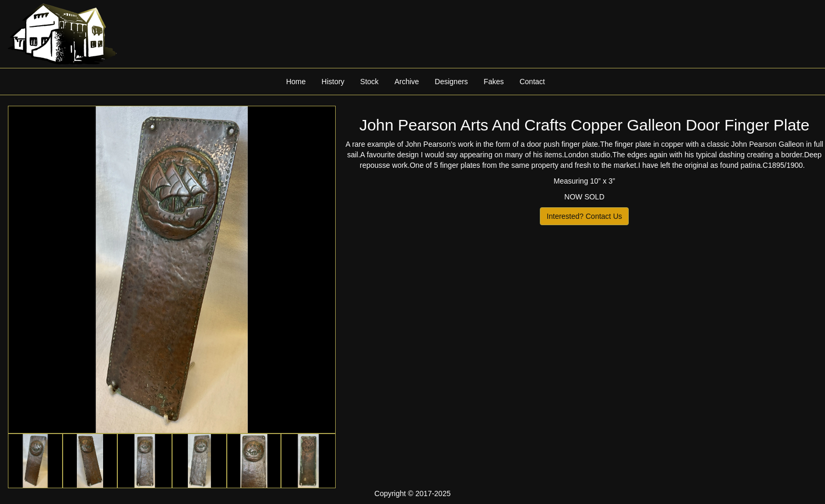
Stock (370, 82)
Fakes (494, 82)
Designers (451, 82)
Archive (407, 82)
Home (296, 82)
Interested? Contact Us (584, 216)
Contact (532, 82)
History (333, 82)
